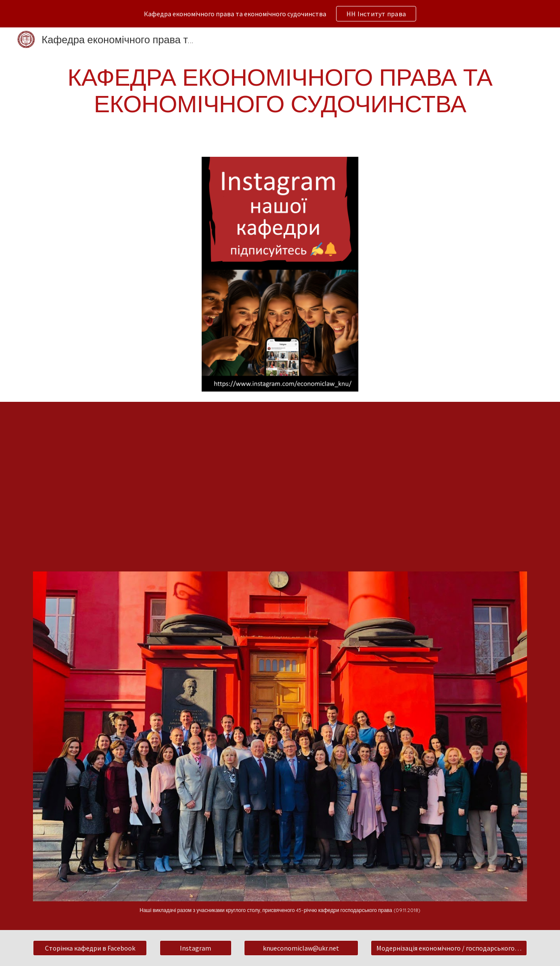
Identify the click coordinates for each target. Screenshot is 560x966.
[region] (280, 14)
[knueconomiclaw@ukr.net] (301, 948)
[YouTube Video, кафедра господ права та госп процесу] (280, 482)
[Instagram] (196, 948)
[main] (280, 90)
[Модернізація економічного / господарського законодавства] (449, 948)
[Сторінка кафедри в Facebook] (90, 948)
